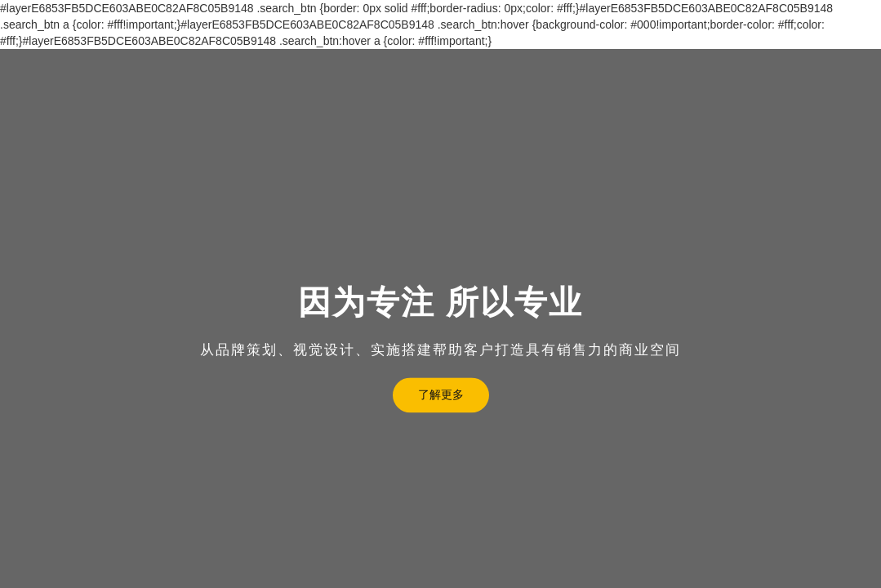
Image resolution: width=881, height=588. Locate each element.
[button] (19, 345)
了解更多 (441, 394)
